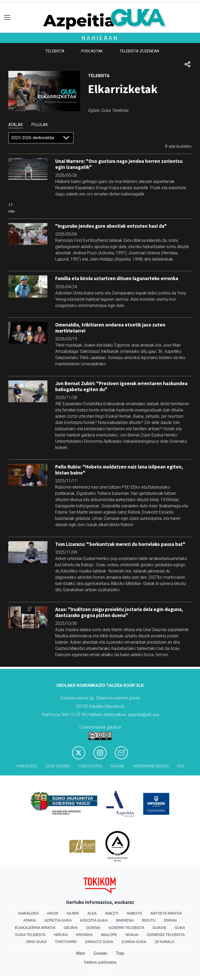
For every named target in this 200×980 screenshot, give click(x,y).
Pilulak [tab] (40, 125)
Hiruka (61, 935)
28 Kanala (164, 942)
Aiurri (73, 913)
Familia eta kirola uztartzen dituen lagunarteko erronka (117, 278)
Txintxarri (66, 942)
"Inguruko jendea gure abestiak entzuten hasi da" (111, 226)
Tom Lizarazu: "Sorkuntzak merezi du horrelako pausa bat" (120, 544)
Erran (170, 920)
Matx (81, 953)
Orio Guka (36, 942)
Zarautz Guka (99, 942)
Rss (181, 766)
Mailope (109, 935)
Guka (180, 928)
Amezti (112, 913)
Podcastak (92, 51)
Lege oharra (58, 766)
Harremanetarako (151, 766)
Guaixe (160, 928)
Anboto (135, 913)
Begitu (149, 920)
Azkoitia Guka (94, 920)
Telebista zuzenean (139, 51)
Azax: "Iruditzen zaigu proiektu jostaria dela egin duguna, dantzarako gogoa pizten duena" (119, 612)
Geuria (71, 928)
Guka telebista (30, 935)
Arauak (117, 766)
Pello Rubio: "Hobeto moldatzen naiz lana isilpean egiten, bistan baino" (119, 470)
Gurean (100, 953)
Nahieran (100, 38)
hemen (162, 655)
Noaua (132, 935)
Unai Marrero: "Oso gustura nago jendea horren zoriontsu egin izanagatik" (119, 164)
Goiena (93, 928)
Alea (92, 913)
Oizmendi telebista (166, 935)
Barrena (125, 920)
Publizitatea (90, 766)
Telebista (55, 51)
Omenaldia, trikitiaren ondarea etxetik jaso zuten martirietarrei (110, 328)
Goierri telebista (126, 928)
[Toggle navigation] (7, 18)
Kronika (84, 935)
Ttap (120, 953)
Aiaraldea (29, 913)
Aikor (53, 913)
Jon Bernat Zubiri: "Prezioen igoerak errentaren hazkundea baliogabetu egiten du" (121, 386)
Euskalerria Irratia (35, 928)
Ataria (30, 920)
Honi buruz (27, 766)
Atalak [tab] (16, 125)
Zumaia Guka (134, 942)
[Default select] (41, 138)
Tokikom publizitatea (100, 962)
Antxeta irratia (166, 913)
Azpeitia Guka (58, 920)
